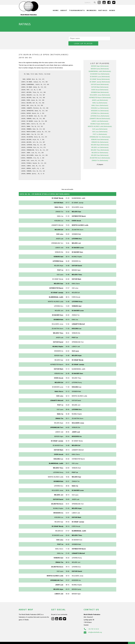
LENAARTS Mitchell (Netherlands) (100, 114)
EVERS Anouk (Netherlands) (100, 85)
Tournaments (77, 10)
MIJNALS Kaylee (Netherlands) (100, 119)
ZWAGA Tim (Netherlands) (100, 156)
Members (92, 10)
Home (56, 10)
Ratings (103, 10)
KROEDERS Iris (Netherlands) (100, 106)
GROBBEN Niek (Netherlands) (100, 87)
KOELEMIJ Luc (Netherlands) (100, 103)
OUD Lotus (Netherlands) (100, 127)
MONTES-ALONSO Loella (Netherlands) (100, 121)
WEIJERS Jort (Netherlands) (100, 142)
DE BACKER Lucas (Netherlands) (100, 72)
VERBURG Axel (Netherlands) (100, 135)
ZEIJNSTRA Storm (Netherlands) (100, 153)
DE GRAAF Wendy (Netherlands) (100, 74)
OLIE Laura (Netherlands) (100, 124)
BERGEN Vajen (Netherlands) (100, 61)
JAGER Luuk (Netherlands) (100, 95)
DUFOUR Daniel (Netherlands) (100, 80)
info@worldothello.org (93, 627)
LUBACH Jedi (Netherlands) (100, 116)
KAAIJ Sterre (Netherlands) (100, 100)
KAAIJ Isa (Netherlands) (100, 98)
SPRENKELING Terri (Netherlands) (100, 132)
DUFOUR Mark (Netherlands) (100, 82)
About (64, 10)
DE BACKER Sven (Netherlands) (100, 69)
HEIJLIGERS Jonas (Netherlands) (100, 90)
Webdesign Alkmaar (27, 641)
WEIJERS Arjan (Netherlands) (100, 140)
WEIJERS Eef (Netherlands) (100, 148)
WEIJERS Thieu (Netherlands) (100, 145)
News (112, 10)
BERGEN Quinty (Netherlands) (100, 64)
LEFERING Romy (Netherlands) (100, 111)
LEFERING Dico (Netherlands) (100, 108)
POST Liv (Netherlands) (100, 129)
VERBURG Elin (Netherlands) (100, 137)
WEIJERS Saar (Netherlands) (100, 150)
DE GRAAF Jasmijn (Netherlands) (100, 77)
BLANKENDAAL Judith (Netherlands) (100, 66)
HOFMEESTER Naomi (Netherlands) (100, 93)
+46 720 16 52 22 (91, 624)
